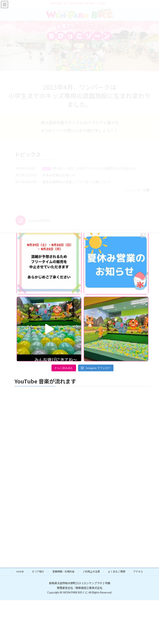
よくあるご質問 (117, 572)
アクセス (138, 572)
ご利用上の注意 (91, 572)
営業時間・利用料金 (63, 572)
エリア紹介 (38, 572)
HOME (20, 572)
